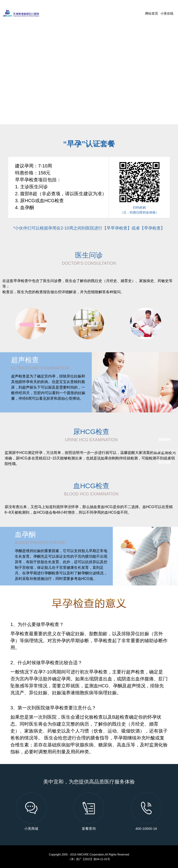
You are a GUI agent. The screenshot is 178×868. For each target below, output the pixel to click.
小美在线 (167, 13)
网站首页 (152, 13)
